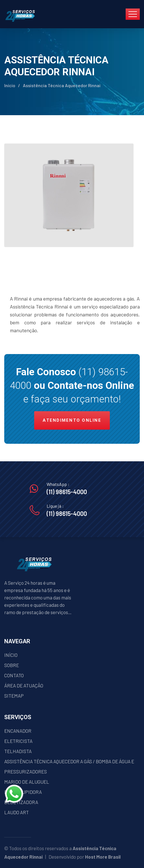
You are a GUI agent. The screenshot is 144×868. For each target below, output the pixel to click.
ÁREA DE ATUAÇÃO (24, 685)
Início (10, 85)
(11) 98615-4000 (67, 492)
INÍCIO (11, 655)
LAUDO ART (17, 812)
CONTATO (14, 675)
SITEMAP (14, 696)
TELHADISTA (18, 751)
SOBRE (12, 665)
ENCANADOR (18, 731)
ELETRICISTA (18, 741)
